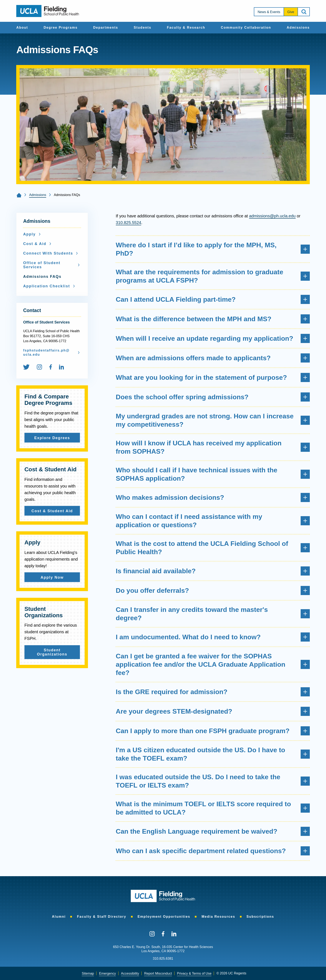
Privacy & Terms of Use (194, 973)
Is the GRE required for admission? (213, 692)
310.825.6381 (163, 959)
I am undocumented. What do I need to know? (213, 637)
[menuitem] (22, 28)
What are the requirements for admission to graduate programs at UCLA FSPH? (213, 276)
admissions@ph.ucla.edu (272, 216)
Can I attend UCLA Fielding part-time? (213, 299)
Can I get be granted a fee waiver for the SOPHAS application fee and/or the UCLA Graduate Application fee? (213, 664)
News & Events (269, 12)
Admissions (298, 28)
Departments (106, 28)
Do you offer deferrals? (213, 590)
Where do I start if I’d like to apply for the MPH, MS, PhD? (213, 249)
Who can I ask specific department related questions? (213, 851)
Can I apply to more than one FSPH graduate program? (213, 731)
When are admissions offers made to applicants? (213, 358)
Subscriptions (260, 917)
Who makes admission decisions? (213, 497)
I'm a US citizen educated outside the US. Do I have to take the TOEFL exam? (213, 754)
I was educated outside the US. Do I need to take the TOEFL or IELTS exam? (213, 781)
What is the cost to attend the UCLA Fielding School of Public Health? (213, 548)
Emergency (107, 973)
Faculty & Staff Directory (102, 917)
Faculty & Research (186, 28)
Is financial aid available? (213, 571)
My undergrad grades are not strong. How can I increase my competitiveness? (213, 420)
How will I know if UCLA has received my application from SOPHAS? (213, 447)
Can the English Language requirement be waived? (213, 831)
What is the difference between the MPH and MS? (213, 319)
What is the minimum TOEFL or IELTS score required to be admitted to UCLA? (213, 808)
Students (142, 28)
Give (291, 12)
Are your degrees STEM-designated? (213, 711)
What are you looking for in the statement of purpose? (213, 377)
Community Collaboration (246, 28)
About (22, 28)
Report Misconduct (158, 973)
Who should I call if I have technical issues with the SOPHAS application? (213, 474)
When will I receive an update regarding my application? (213, 338)
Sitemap (88, 973)
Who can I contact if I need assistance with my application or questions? (213, 521)
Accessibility (130, 973)
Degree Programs (61, 28)
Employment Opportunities (164, 917)
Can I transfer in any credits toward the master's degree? (213, 614)
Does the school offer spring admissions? (213, 397)
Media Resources (218, 917)
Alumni (59, 917)
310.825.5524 (128, 223)
